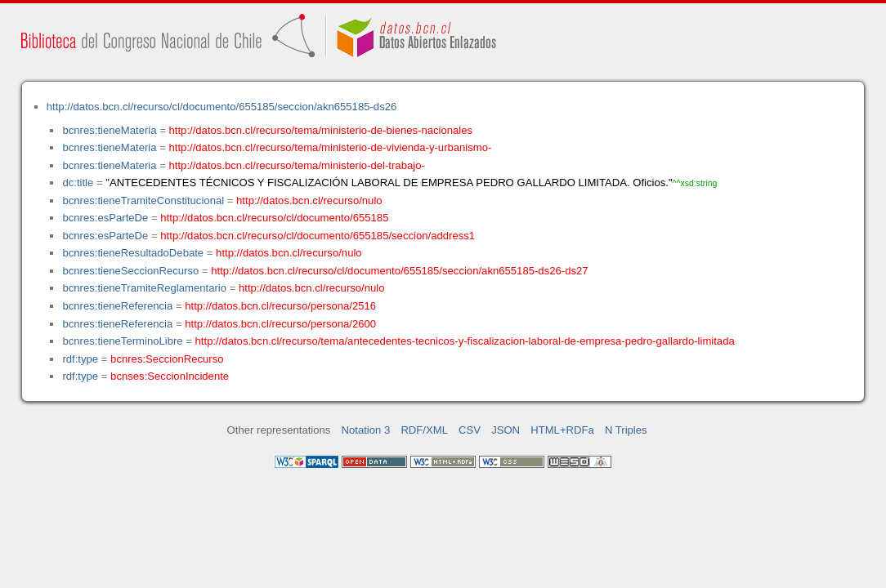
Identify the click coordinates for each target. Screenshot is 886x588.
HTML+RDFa (562, 430)
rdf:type (80, 359)
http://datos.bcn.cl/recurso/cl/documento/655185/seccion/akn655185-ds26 (222, 107)
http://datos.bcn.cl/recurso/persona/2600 (280, 324)
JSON (506, 430)
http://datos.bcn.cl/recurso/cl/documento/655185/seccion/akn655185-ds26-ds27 (399, 271)
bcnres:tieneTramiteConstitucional (143, 200)
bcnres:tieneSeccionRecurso (130, 271)
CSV (470, 430)
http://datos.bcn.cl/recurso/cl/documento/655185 (274, 218)
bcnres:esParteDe (105, 218)
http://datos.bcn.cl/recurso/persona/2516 (280, 306)
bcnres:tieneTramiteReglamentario (144, 288)
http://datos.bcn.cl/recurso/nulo (309, 200)
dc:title (78, 183)
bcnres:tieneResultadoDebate (133, 253)
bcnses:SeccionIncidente (170, 376)
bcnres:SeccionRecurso (167, 359)
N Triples (626, 430)
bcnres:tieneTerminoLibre (122, 341)
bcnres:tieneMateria (109, 130)
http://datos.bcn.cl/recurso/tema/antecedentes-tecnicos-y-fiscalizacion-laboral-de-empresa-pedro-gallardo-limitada (465, 341)
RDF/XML (424, 430)
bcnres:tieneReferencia (117, 306)
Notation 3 (366, 430)
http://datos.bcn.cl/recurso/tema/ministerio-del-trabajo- (297, 165)
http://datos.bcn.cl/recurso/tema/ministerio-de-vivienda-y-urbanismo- (331, 147)
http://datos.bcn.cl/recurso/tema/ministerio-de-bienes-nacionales (321, 130)
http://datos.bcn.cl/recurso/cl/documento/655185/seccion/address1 (318, 236)
